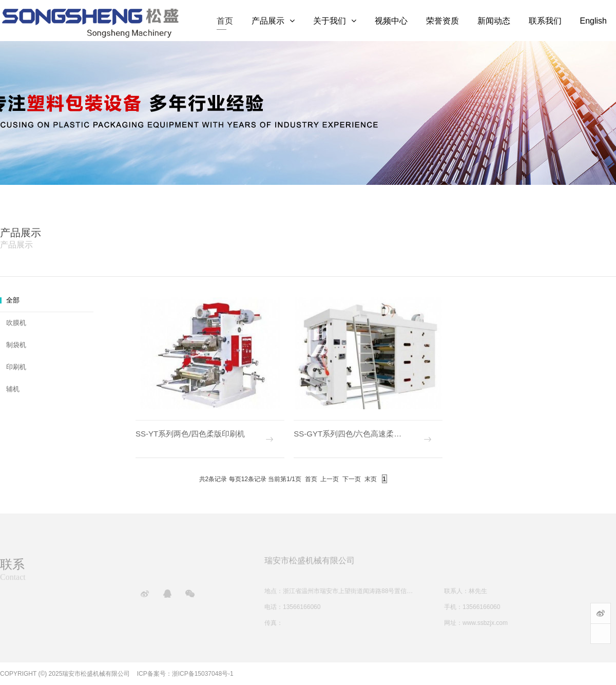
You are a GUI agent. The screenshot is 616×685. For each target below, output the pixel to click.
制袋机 (16, 345)
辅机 (13, 389)
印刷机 (16, 367)
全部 (13, 300)
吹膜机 (16, 323)
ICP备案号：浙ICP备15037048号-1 (185, 674)
